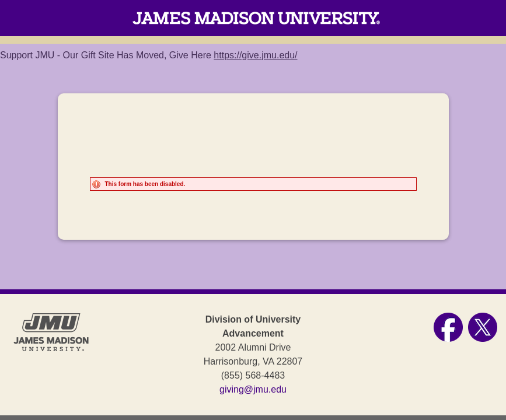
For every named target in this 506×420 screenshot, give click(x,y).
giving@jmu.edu (253, 389)
